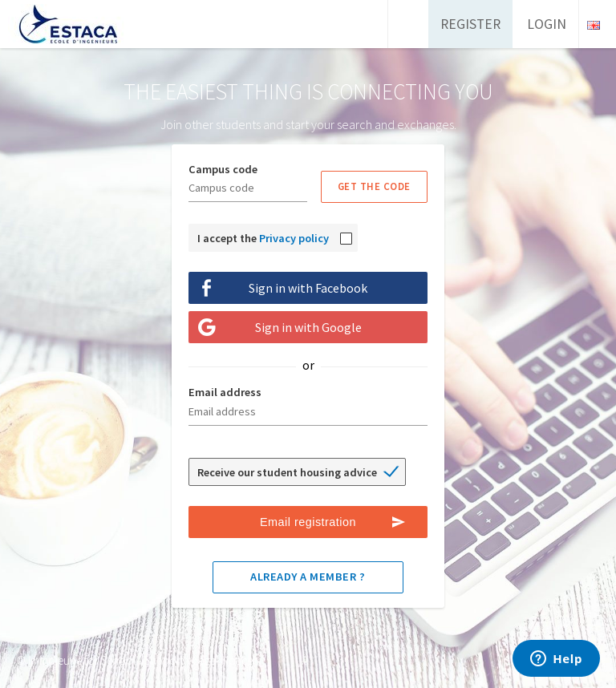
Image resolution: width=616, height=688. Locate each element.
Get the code (374, 186)
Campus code (223, 169)
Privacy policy (294, 238)
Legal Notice (223, 660)
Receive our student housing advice (287, 472)
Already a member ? (308, 577)
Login (547, 24)
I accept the (263, 238)
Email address (225, 392)
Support (164, 660)
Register (470, 24)
